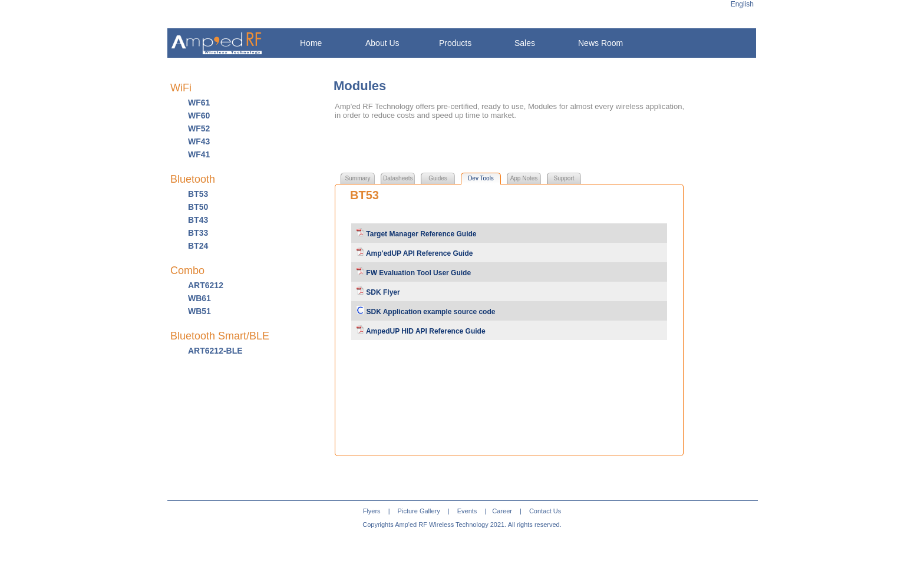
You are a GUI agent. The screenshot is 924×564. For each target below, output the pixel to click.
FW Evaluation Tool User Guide (418, 273)
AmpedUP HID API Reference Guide (425, 331)
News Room (600, 43)
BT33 (198, 233)
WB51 (199, 311)
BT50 (198, 207)
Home (311, 43)
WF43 (199, 141)
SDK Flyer (382, 292)
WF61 (199, 103)
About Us (382, 43)
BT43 (198, 220)
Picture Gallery (419, 511)
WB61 (199, 298)
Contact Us (545, 511)
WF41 (199, 154)
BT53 (198, 194)
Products (455, 43)
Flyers (372, 511)
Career (502, 511)
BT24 (198, 246)
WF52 (199, 128)
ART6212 (206, 285)
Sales (525, 43)
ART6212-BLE (215, 351)
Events (467, 511)
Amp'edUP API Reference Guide (418, 253)
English (742, 4)
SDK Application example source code (430, 312)
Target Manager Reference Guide (420, 234)
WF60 (199, 116)
